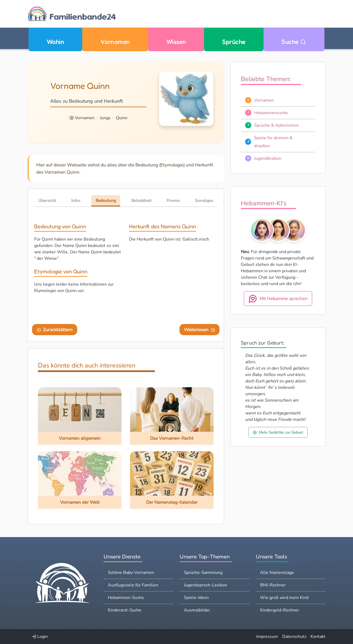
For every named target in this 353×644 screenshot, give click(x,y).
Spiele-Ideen (196, 598)
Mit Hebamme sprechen (278, 299)
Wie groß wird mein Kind (284, 598)
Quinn (122, 118)
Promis (173, 200)
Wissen (176, 42)
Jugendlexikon (268, 158)
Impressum (267, 637)
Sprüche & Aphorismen (276, 125)
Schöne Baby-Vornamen (131, 573)
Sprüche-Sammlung (203, 573)
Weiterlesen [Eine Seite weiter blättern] (200, 330)
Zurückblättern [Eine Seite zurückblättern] (55, 330)
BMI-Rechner (273, 585)
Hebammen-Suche (126, 598)
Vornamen (115, 42)
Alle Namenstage (277, 573)
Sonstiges (204, 200)
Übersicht (47, 200)
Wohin (55, 42)
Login (40, 637)
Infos (76, 200)
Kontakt (318, 637)
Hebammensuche (271, 113)
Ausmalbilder (197, 610)
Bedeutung (106, 200)
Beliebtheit (141, 200)
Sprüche (234, 42)
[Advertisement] (173, 282)
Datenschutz (294, 637)
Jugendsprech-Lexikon (205, 585)
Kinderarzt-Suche (125, 610)
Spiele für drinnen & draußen (273, 142)
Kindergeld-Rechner (280, 610)
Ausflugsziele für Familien (133, 585)
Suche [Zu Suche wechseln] (294, 42)
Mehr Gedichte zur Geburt (278, 432)
